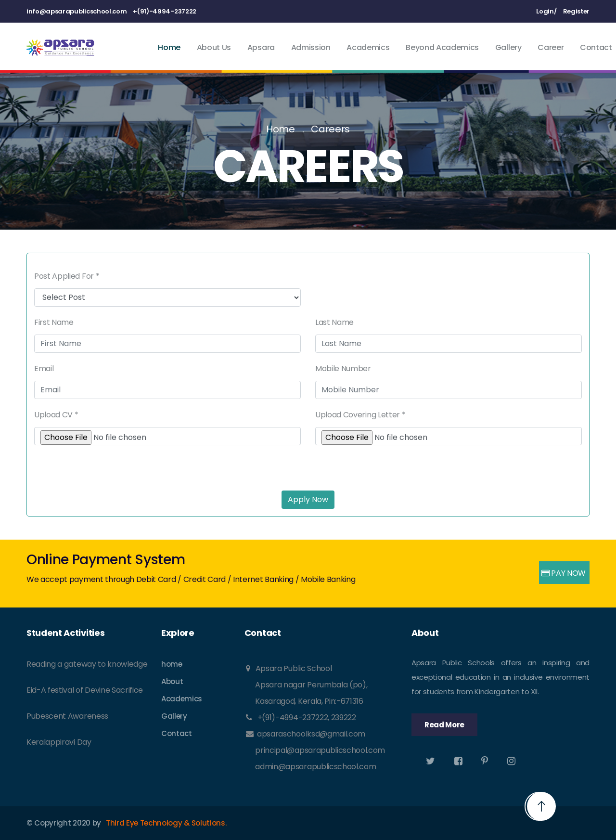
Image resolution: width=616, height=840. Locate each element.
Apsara (261, 47)
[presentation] (107, 464)
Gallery (508, 47)
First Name (54, 322)
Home (169, 47)
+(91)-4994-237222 (165, 11)
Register (576, 11)
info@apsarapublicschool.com (77, 11)
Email (44, 368)
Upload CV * (56, 415)
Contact (596, 47)
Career (551, 47)
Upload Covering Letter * (360, 415)
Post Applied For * (67, 276)
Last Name (334, 322)
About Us (214, 47)
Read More (444, 725)
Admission (311, 47)
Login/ (546, 11)
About (172, 681)
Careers (330, 129)
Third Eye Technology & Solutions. (166, 823)
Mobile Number (343, 368)
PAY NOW (564, 573)
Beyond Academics (442, 47)
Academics (368, 47)
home (172, 664)
